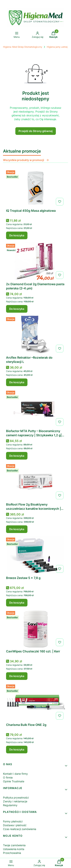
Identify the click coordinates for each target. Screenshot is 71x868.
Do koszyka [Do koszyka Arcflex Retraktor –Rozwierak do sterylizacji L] (17, 382)
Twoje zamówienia (14, 845)
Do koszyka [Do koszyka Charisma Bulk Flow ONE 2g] (17, 749)
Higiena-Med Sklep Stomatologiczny (23, 47)
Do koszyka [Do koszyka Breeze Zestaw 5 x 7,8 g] (17, 603)
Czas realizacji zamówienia (20, 829)
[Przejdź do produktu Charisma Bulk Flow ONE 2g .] (35, 702)
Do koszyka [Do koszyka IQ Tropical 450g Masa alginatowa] (17, 235)
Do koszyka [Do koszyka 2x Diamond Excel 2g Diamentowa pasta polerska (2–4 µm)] (17, 309)
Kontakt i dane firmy (15, 774)
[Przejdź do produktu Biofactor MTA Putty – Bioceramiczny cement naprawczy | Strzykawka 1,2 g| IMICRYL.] (35, 408)
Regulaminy (10, 805)
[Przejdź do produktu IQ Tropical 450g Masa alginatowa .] (35, 188)
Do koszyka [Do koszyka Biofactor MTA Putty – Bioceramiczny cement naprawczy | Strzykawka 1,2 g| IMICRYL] (17, 456)
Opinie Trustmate (14, 781)
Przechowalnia (12, 853)
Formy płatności (13, 821)
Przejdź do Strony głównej (36, 131)
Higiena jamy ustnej (57, 47)
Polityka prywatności (16, 798)
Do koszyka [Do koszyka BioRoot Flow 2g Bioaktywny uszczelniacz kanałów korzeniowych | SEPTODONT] (17, 529)
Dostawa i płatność (15, 825)
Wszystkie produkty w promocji (26, 160)
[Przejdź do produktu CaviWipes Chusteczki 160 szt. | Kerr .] (35, 629)
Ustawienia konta (14, 849)
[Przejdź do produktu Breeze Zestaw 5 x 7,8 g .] (35, 555)
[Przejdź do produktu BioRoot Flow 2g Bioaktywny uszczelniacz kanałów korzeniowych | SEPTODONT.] (35, 482)
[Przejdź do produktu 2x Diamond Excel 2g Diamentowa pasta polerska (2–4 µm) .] (35, 261)
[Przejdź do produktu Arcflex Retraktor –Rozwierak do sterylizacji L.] (35, 335)
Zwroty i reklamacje (15, 801)
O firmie (8, 777)
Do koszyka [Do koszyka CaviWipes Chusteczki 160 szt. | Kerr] (17, 676)
